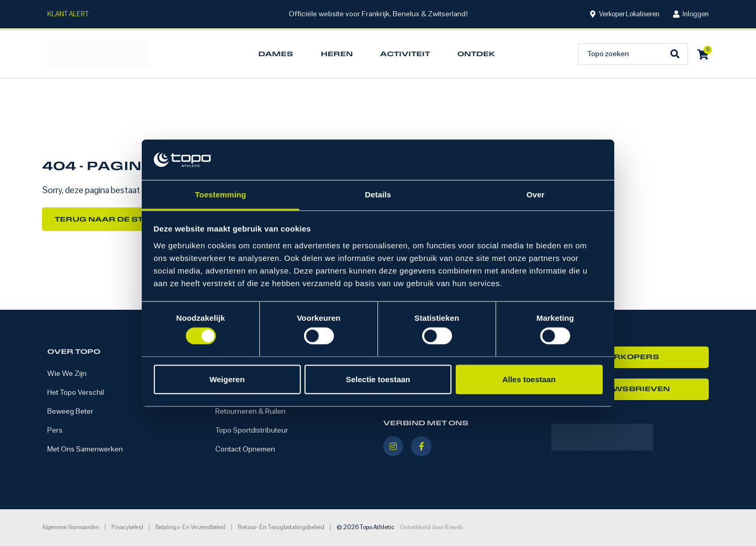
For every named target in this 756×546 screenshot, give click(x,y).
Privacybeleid (127, 527)
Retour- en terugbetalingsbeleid (281, 527)
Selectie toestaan (378, 379)
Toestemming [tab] (220, 195)
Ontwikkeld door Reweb (431, 527)
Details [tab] (378, 195)
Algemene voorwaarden (71, 527)
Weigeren (227, 379)
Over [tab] (536, 195)
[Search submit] (678, 54)
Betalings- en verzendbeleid (191, 527)
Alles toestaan (529, 379)
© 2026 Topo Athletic (365, 527)
